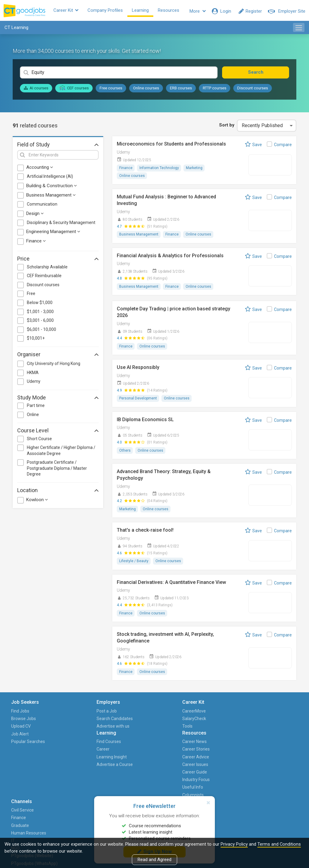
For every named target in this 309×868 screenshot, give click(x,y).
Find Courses (150, 714)
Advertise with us (68, 741)
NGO (223, 760)
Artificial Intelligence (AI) (50, 178)
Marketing (195, 170)
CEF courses (74, 89)
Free (31, 295)
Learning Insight (153, 730)
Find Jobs (22, 714)
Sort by (226, 127)
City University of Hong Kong (54, 365)
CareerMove (108, 714)
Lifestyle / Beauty (134, 564)
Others (125, 453)
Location (58, 492)
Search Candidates (65, 726)
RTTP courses (215, 90)
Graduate (228, 730)
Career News (192, 714)
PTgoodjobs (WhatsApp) (230, 787)
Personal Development (138, 401)
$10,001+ (36, 340)
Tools (101, 730)
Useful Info (190, 760)
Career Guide (192, 745)
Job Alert (21, 737)
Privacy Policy (234, 844)
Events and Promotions (272, 749)
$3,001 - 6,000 (40, 322)
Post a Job (65, 714)
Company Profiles (110, 11)
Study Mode (58, 399)
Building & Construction (52, 187)
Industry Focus (194, 752)
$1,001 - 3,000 (40, 313)
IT (221, 752)
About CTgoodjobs (278, 714)
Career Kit (71, 11)
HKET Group (272, 722)
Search (267, 74)
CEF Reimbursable (44, 277)
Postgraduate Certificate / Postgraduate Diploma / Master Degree (57, 470)
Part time (36, 407)
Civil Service (230, 714)
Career (145, 722)
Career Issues (193, 737)
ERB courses (181, 90)
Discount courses (253, 90)
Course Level (58, 432)
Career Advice (193, 730)
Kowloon (37, 501)
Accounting (40, 169)
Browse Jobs (25, 722)
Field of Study (58, 146)
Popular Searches (22, 749)
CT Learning (16, 29)
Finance (36, 242)
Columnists (191, 768)
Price (58, 260)
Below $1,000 (40, 304)
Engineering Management (53, 233)
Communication (42, 206)
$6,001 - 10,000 (41, 331)
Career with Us (274, 730)
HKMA (33, 374)
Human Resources (229, 741)
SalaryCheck (108, 722)
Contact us (271, 737)
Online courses (146, 90)
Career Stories (194, 722)
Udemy (34, 383)
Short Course (39, 440)
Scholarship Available (47, 268)
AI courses (36, 90)
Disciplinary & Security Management (61, 224)
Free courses (111, 90)
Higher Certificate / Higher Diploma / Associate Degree (61, 452)
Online (33, 416)
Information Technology (159, 170)
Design (35, 215)
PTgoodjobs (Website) (230, 772)
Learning (145, 11)
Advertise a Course (149, 741)
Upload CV (22, 730)
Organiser (58, 356)
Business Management (51, 197)
